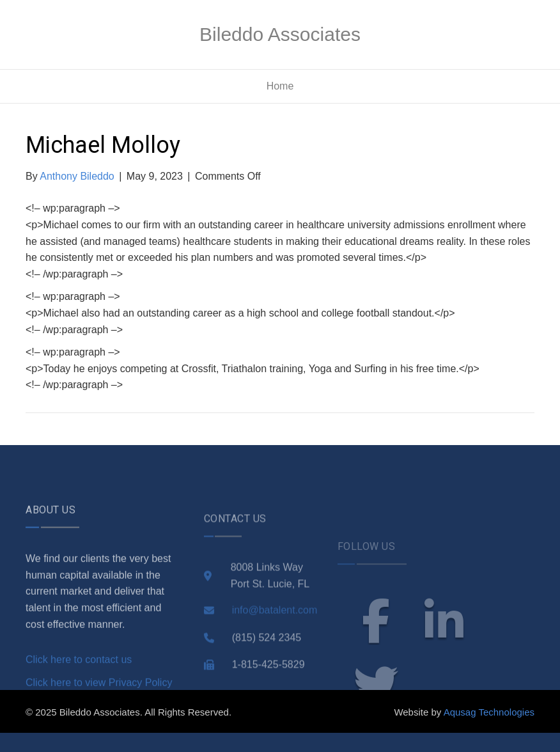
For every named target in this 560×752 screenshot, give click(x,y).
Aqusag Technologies (489, 712)
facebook (376, 644)
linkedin (444, 644)
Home (280, 86)
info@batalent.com (275, 633)
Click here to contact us (79, 681)
